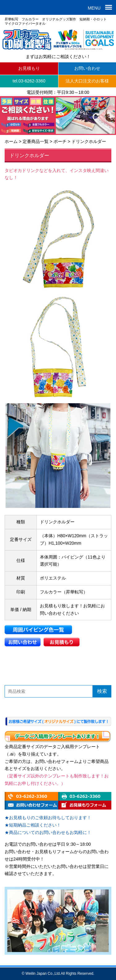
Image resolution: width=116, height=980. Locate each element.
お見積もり (29, 68)
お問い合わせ (87, 68)
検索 (102, 691)
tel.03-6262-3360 (29, 81)
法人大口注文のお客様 (87, 81)
